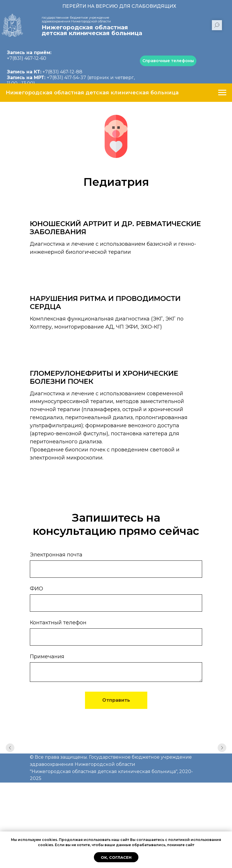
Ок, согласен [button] (116, 857)
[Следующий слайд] (222, 750)
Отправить (116, 700)
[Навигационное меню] (222, 93)
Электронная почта (56, 555)
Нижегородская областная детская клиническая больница (92, 30)
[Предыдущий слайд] (10, 750)
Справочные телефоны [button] (168, 61)
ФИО (36, 589)
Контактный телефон (58, 623)
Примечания (47, 657)
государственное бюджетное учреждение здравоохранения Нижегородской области (76, 19)
